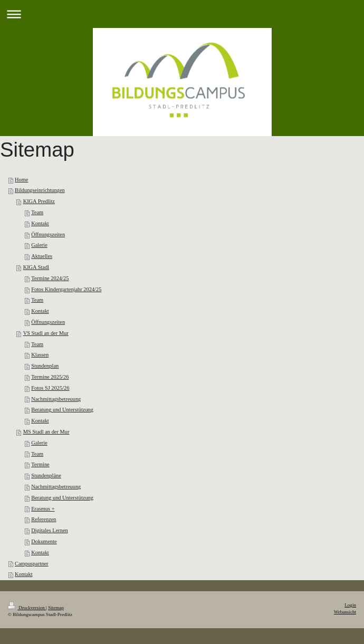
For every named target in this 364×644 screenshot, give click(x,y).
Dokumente (44, 541)
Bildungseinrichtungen (40, 190)
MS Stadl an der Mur (46, 432)
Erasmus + (43, 509)
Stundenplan (45, 366)
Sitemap (56, 608)
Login (350, 605)
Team (37, 212)
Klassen (40, 355)
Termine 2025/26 (50, 377)
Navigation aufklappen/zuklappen (182, 14)
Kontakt (40, 223)
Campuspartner (31, 564)
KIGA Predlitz (39, 201)
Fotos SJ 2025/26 (50, 388)
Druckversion (27, 608)
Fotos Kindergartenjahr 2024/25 (66, 289)
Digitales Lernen (50, 530)
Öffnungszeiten (48, 234)
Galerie (39, 245)
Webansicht (345, 612)
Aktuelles (42, 256)
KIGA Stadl (36, 267)
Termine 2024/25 (50, 278)
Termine (40, 464)
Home (21, 180)
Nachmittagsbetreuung (56, 399)
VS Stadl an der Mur (46, 333)
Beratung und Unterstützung (62, 410)
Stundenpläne (46, 475)
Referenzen (44, 519)
